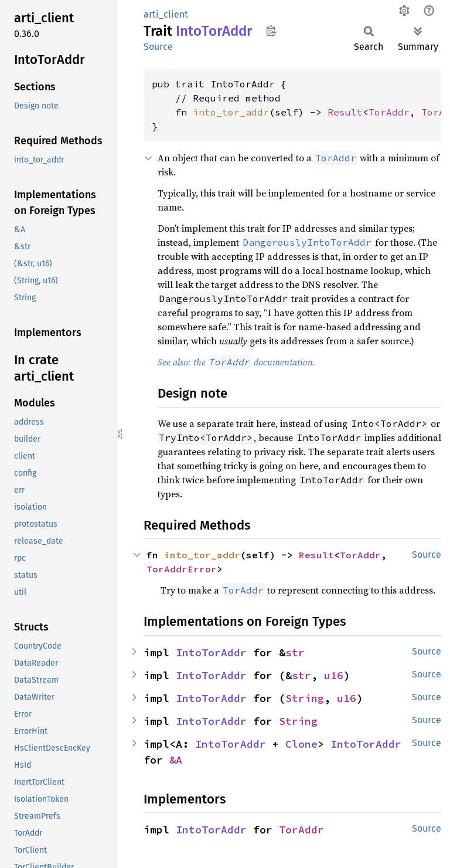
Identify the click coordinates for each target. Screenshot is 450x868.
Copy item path (271, 30)
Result (345, 112)
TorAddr (389, 112)
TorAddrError (182, 569)
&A (176, 760)
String (305, 698)
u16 (334, 675)
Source (158, 47)
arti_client (166, 14)
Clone (301, 744)
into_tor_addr (231, 112)
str (295, 652)
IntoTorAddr (211, 652)
